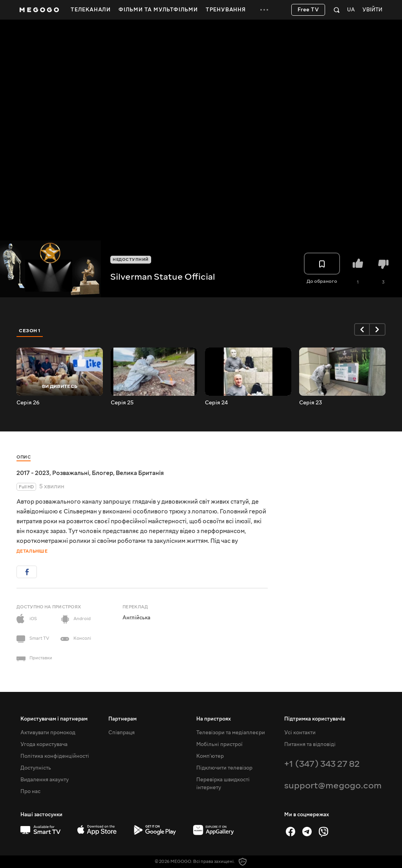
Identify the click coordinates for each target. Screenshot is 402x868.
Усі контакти (300, 733)
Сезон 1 (30, 331)
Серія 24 (216, 403)
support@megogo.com (333, 785)
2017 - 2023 (33, 473)
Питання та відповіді (310, 744)
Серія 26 (28, 403)
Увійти (372, 10)
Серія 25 (122, 403)
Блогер (102, 473)
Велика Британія (140, 473)
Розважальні (71, 473)
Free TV (308, 10)
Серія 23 (311, 403)
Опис (24, 457)
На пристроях (214, 719)
